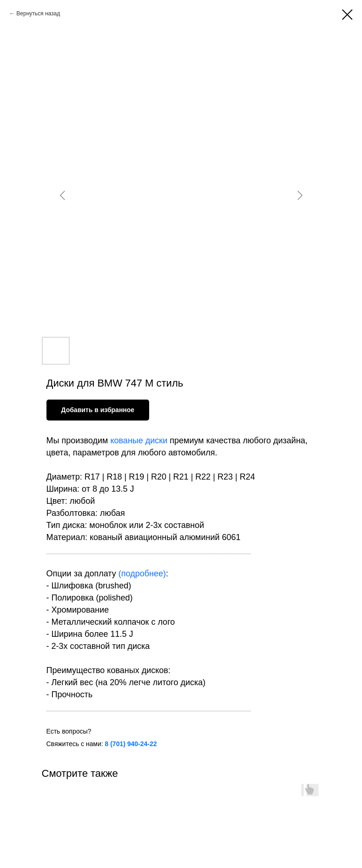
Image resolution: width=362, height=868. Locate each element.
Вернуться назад (38, 13)
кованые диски (139, 441)
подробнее (142, 574)
